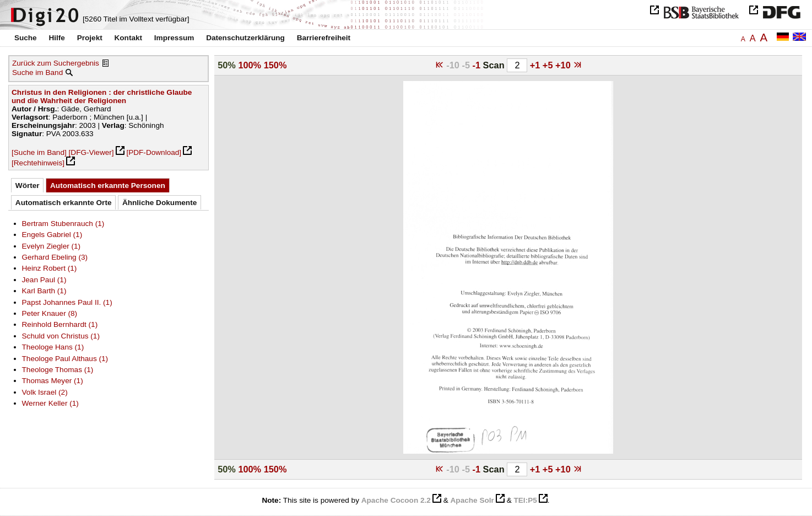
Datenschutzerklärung (245, 38)
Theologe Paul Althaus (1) (65, 359)
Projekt (90, 38)
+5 (549, 65)
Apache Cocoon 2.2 (396, 500)
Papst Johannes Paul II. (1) (67, 302)
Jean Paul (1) (44, 280)
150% (275, 65)
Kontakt (128, 38)
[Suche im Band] (39, 152)
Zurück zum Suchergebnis (56, 63)
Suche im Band (37, 72)
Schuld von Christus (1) (61, 336)
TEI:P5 (525, 500)
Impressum (174, 38)
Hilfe (56, 38)
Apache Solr (472, 500)
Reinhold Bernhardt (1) (60, 324)
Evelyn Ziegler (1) (52, 246)
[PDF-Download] (154, 152)
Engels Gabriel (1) (52, 235)
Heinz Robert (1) (50, 268)
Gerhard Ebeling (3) (55, 257)
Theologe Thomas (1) (58, 370)
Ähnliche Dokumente (159, 203)
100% (250, 65)
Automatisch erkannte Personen (108, 186)
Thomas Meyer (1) (53, 381)
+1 (536, 65)
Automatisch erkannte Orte (64, 203)
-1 (478, 65)
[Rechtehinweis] (38, 163)
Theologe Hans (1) (53, 347)
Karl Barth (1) (44, 291)
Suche (26, 38)
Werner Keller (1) (50, 403)
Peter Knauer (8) (50, 313)
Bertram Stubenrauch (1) (63, 224)
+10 (564, 65)
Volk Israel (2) (45, 392)
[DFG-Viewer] (91, 152)
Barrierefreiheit (324, 38)
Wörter (28, 186)
